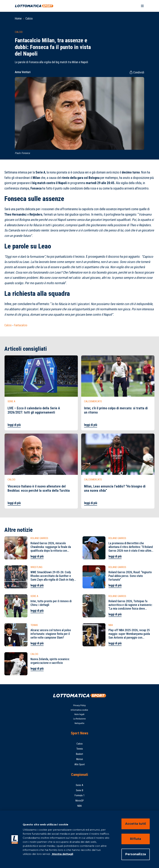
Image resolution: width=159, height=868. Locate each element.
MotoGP (80, 801)
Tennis (80, 749)
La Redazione (79, 719)
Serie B (80, 790)
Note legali (79, 714)
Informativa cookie (79, 710)
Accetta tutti (136, 824)
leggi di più (14, 425)
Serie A (79, 785)
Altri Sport (80, 764)
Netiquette (79, 723)
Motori (80, 759)
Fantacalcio (21, 325)
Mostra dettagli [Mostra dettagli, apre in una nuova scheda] (62, 854)
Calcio (29, 19)
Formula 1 (80, 795)
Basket (79, 754)
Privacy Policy (79, 705)
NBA (79, 806)
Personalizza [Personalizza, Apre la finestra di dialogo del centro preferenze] (136, 854)
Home (18, 19)
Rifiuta (136, 839)
